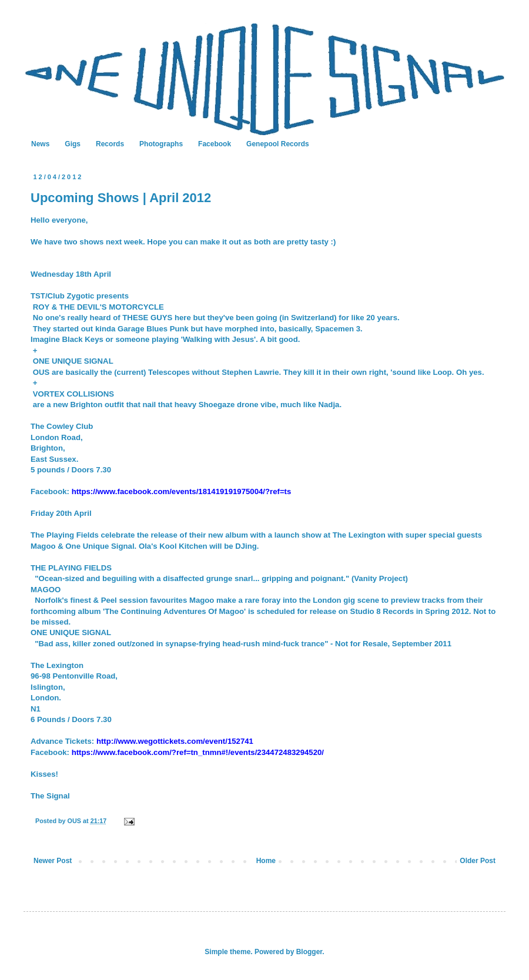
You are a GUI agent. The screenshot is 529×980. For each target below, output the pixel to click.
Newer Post (53, 861)
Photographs (161, 144)
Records (110, 144)
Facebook (215, 144)
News (40, 144)
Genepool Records (278, 144)
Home (266, 861)
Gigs (73, 144)
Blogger (309, 952)
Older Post (478, 861)
